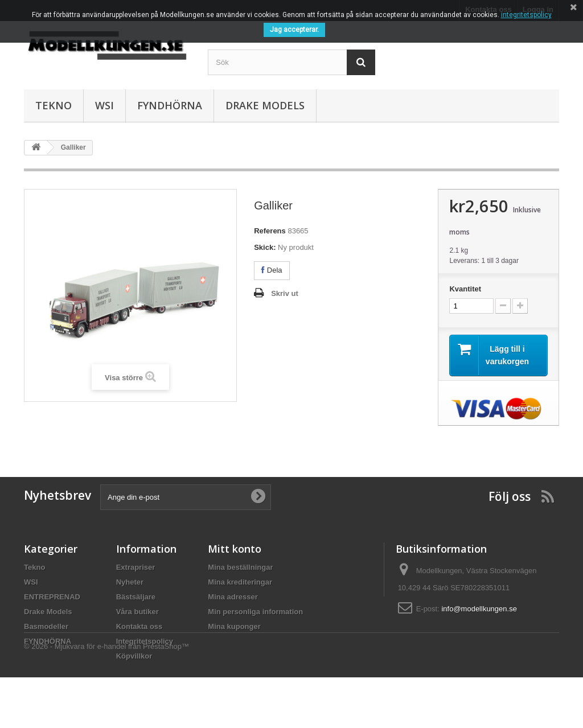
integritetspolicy (526, 15)
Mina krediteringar (240, 582)
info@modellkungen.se (479, 609)
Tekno (54, 105)
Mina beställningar (240, 567)
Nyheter (130, 582)
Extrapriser (136, 567)
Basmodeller (46, 626)
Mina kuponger (234, 626)
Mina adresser (233, 597)
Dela (272, 270)
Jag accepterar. (294, 30)
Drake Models (265, 105)
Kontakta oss (139, 626)
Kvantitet (465, 289)
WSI (104, 105)
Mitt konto (235, 549)
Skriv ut (285, 293)
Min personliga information (255, 612)
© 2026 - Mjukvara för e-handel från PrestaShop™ (106, 697)
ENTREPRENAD (52, 597)
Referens (270, 231)
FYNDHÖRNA (170, 105)
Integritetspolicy (145, 641)
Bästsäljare (136, 597)
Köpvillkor (134, 656)
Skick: (265, 247)
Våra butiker (137, 612)
